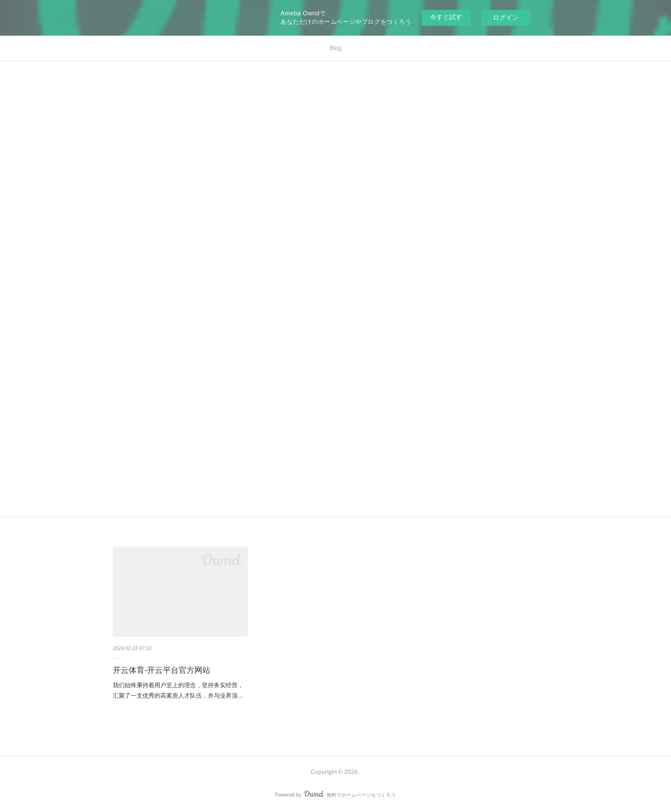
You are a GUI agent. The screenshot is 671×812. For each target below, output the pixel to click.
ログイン (506, 18)
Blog (335, 48)
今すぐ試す (446, 17)
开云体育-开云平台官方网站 (162, 670)
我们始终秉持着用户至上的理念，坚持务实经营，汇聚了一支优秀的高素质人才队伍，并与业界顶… (178, 691)
